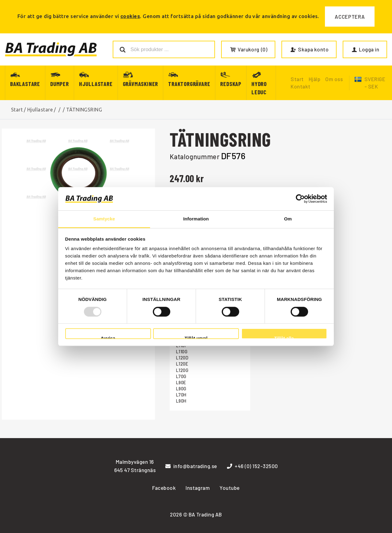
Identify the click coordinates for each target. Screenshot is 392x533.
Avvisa (108, 337)
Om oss (334, 79)
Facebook (164, 488)
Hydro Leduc (259, 88)
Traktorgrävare (189, 84)
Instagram (198, 488)
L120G (182, 370)
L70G (181, 376)
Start (17, 110)
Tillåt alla (284, 337)
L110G (182, 352)
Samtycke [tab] (104, 219)
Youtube (230, 488)
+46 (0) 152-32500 (253, 466)
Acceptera (350, 17)
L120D (182, 358)
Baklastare (25, 84)
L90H (181, 401)
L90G (181, 389)
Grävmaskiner (141, 84)
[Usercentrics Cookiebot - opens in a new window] (300, 199)
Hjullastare (96, 84)
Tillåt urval (196, 337)
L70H (181, 395)
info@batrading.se (191, 466)
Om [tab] (288, 219)
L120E (182, 364)
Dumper (60, 84)
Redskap (231, 84)
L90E (181, 383)
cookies (130, 16)
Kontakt (300, 86)
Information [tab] (196, 219)
